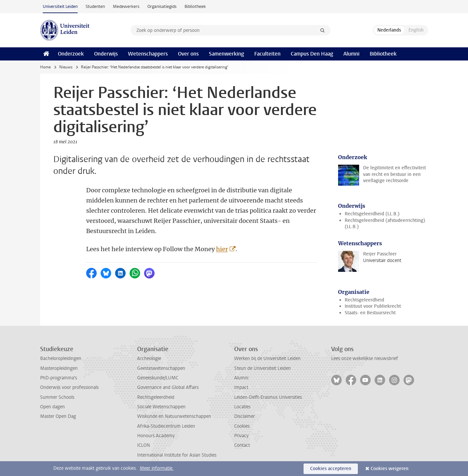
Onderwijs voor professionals (69, 387)
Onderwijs (106, 54)
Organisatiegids (162, 6)
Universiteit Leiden (60, 6)
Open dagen (52, 407)
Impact (241, 387)
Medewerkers (126, 6)
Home (45, 67)
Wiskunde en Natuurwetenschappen (174, 416)
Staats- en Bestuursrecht (370, 313)
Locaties (242, 407)
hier (222, 249)
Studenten (95, 6)
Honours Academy (156, 436)
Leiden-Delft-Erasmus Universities (268, 397)
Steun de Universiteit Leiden (262, 368)
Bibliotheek (195, 6)
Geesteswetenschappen (161, 368)
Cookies (242, 426)
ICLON (144, 445)
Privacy (241, 436)
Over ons (188, 54)
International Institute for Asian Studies (177, 455)
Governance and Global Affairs (168, 387)
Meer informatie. (157, 468)
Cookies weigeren (390, 469)
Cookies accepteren (331, 469)
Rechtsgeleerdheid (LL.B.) (372, 214)
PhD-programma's (59, 378)
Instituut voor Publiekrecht (373, 306)
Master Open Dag (58, 416)
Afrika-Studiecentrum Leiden (166, 426)
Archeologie (149, 358)
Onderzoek (71, 54)
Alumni (351, 54)
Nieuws (66, 67)
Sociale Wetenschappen (161, 407)
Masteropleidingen (59, 368)
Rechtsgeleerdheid (364, 300)
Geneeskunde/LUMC (158, 378)
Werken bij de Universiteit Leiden (267, 358)
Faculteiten (267, 54)
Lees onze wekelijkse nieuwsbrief (365, 358)
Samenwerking (226, 54)
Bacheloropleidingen (61, 358)
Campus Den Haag (312, 54)
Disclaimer (245, 416)
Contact (242, 445)
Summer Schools (57, 397)
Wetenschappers (148, 54)
